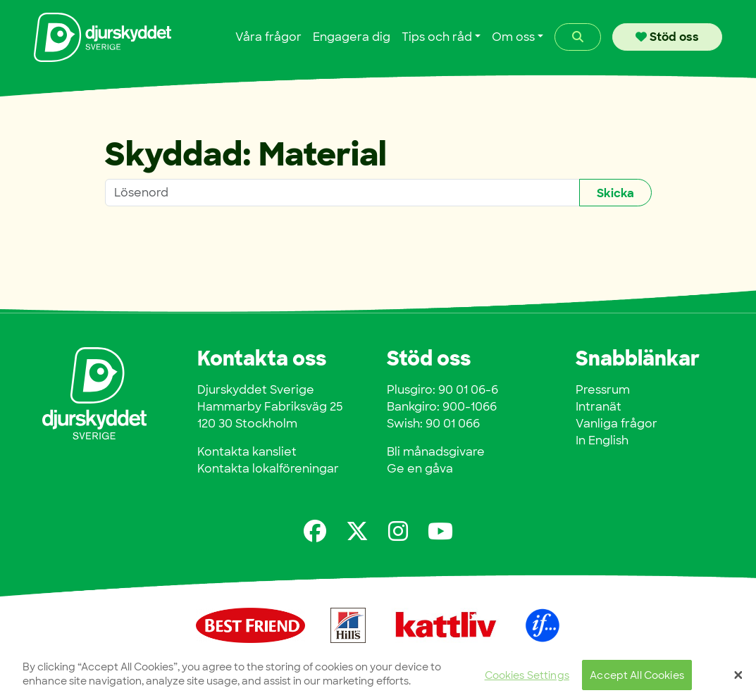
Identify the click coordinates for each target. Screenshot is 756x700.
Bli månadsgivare (436, 452)
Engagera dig (352, 37)
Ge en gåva (420, 469)
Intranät (599, 407)
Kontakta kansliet (247, 452)
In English (602, 440)
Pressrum (603, 390)
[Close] (738, 680)
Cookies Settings (527, 679)
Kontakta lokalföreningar (268, 469)
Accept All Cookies (637, 679)
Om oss (513, 37)
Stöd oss (667, 37)
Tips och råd (437, 37)
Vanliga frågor (616, 424)
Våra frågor (268, 37)
